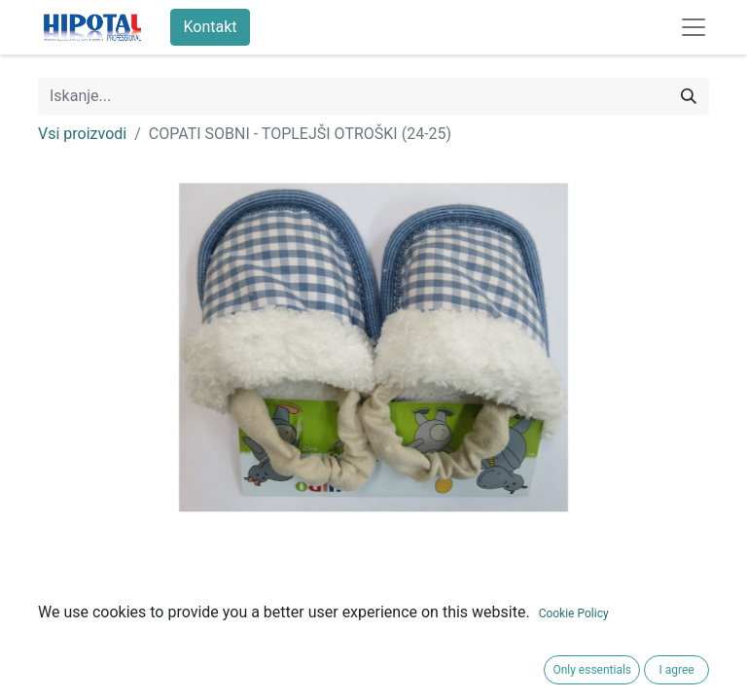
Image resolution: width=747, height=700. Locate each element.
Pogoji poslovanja (99, 665)
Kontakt (210, 27)
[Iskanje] (689, 96)
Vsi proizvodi (82, 134)
